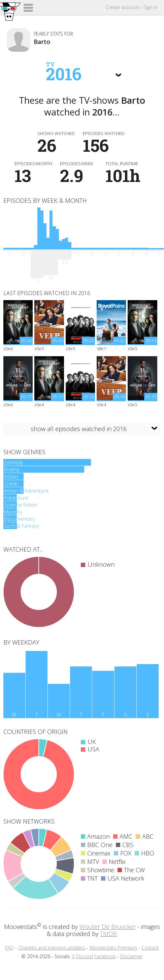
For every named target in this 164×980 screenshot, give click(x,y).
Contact (150, 948)
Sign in (150, 7)
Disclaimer (132, 956)
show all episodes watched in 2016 (79, 429)
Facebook (105, 956)
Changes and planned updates (52, 948)
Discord (85, 956)
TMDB (108, 934)
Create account (122, 7)
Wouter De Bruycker (108, 927)
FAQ (9, 948)
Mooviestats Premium (113, 948)
